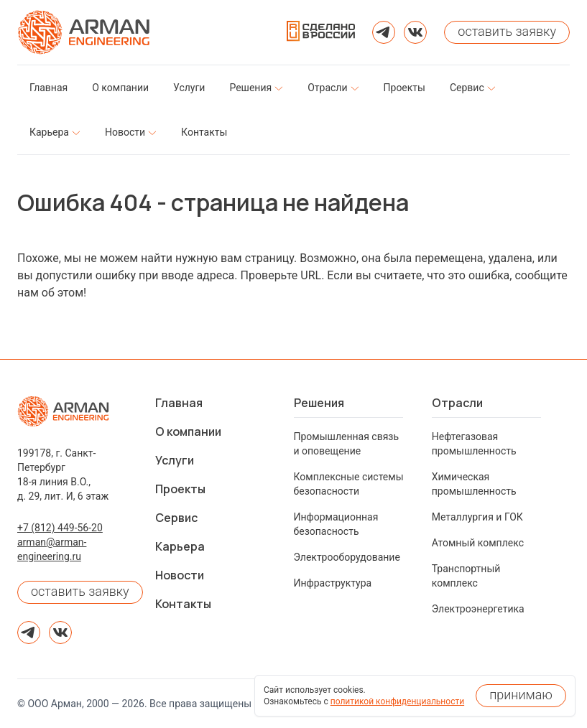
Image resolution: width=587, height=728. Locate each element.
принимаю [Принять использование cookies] (521, 695)
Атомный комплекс (478, 543)
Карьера (180, 546)
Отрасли (457, 403)
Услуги (175, 460)
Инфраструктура (333, 583)
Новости (180, 575)
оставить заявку (80, 591)
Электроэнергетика (478, 609)
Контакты (183, 604)
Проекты (180, 489)
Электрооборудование (347, 557)
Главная (179, 403)
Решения (319, 403)
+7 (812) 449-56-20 (60, 528)
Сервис (176, 518)
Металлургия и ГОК (477, 517)
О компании (188, 431)
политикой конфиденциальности (397, 701)
